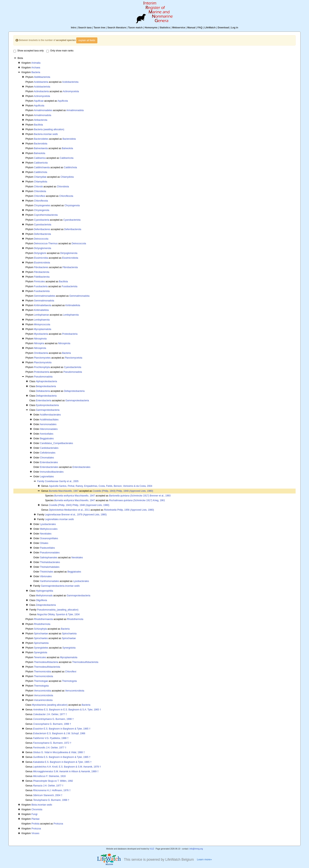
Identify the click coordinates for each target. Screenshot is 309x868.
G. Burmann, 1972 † (52, 743)
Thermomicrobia (42, 672)
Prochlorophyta (42, 367)
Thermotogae (41, 681)
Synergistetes (41, 648)
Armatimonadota (75, 110)
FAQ (200, 28)
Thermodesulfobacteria (46, 662)
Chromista (37, 809)
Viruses (35, 833)
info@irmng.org (196, 849)
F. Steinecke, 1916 (49, 776)
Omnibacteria (41, 353)
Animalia (36, 63)
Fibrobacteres (41, 267)
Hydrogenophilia (44, 591)
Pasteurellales (47, 548)
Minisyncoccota (42, 324)
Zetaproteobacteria (46, 605)
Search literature (117, 28)
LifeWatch (210, 28)
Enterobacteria (44, 401)
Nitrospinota (40, 339)
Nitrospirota (64, 343)
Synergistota (69, 648)
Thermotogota (69, 681)
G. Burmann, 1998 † (53, 719)
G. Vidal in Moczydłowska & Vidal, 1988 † (59, 752)
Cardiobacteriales (49, 448)
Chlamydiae (40, 177)
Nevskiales (46, 534)
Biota (42, 805)
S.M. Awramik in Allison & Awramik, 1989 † (66, 771)
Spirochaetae (41, 634)
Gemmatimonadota (79, 296)
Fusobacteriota (69, 286)
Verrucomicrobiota (75, 691)
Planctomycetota (73, 358)
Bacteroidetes (41, 139)
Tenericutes (40, 657)
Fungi (34, 814)
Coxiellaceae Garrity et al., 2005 (62, 481)
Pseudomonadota (73, 372)
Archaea (36, 68)
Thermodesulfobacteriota (85, 662)
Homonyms (151, 28)
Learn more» (204, 859)
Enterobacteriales (49, 467)
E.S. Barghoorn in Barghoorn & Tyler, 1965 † (62, 729)
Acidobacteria (41, 82)
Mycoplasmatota (42, 329)
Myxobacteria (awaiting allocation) (50, 705)
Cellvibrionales (48, 453)
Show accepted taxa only (28, 51)
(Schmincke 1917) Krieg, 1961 (137, 500)
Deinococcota (41, 239)
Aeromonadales (48, 424)
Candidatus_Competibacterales (56, 443)
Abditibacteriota (42, 77)
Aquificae (39, 101)
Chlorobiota (63, 187)
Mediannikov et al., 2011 (69, 510)
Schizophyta (40, 629)
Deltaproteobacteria (74, 391)
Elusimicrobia (41, 258)
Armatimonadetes (43, 110)
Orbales (44, 543)
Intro (74, 28)
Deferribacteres (42, 229)
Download (223, 28)
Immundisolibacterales (52, 472)
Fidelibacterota (42, 277)
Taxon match (135, 28)
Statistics (165, 28)
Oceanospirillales (49, 538)
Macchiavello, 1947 (64, 491)
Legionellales (47, 477)
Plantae (36, 819)
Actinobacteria (41, 91)
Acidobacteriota (70, 82)
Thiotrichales (47, 572)
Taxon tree (100, 28)
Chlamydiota (67, 177)
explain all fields (87, 40)
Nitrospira (39, 343)
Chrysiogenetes (42, 205)
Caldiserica (40, 158)
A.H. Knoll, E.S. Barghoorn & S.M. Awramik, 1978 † (67, 767)
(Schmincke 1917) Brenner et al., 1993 (140, 496)
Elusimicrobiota (70, 258)
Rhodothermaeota (43, 619)
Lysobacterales (48, 524)
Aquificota (63, 101)
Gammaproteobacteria (77, 401)
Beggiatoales (47, 439)
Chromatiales (47, 458)
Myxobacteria (41, 334)
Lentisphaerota (71, 315)
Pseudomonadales (50, 553)
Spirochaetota (69, 634)
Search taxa (85, 28)
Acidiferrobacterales (50, 415)
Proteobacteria (70, 334)
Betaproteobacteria (46, 386)
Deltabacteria (43, 391)
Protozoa (58, 824)
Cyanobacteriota (72, 220)
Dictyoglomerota (42, 248)
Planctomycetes (42, 358)
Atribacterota (41, 120)
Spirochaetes (41, 638)
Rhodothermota (75, 619)
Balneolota (67, 148)
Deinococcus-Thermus (46, 243)
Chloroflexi (40, 196)
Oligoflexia (41, 600)
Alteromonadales (49, 429)
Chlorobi (38, 187)
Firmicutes (39, 282)
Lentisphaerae (41, 315)
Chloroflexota (66, 196)
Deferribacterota (73, 229)
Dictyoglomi (40, 253)
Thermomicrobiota (43, 676)
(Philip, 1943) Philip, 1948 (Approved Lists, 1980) (123, 491)
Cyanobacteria (41, 220)
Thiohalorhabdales (50, 567)
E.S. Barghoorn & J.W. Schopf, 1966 (59, 733)
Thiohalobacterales (50, 562)
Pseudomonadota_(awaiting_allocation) (58, 610)
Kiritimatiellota (73, 305)
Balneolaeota (41, 148)
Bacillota (38, 125)
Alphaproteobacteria (46, 381)
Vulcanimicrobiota (43, 700)
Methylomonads (44, 596)
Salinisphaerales (49, 558)
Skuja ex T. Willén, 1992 (53, 781)
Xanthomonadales (50, 581)
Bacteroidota (69, 139)
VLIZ (152, 849)
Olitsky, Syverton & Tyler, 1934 (58, 614)
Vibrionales (46, 576)
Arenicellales (47, 434)
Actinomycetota (71, 91)
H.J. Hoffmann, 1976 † (52, 790)
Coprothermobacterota (46, 215)
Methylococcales (49, 529)
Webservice (179, 28)
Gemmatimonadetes (45, 296)
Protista (36, 824)
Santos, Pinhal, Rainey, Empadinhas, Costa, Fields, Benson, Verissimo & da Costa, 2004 (101, 486)
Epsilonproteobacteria (47, 405)
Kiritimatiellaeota (43, 305)
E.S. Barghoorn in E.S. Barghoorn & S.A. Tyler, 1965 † (67, 710)
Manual (191, 28)
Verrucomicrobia (42, 691)
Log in (235, 28)
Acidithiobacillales (49, 420)
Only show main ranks (60, 51)
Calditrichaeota (42, 167)
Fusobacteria (41, 286)
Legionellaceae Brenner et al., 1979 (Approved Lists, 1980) (76, 515)
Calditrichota (70, 167)
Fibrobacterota (70, 267)
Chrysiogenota (72, 205)
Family (41, 481)
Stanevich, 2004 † (48, 795)
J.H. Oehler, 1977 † (50, 714)
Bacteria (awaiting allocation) (49, 129)
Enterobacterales (49, 462)
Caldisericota (67, 158)
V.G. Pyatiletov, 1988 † (51, 738)
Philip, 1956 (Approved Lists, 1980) (129, 510)
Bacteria (36, 72)
